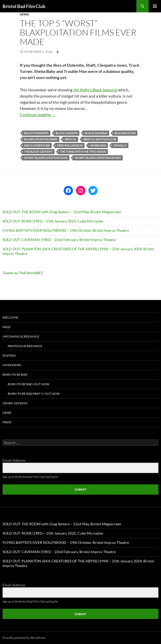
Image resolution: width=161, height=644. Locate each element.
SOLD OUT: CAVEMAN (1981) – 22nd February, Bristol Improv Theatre (59, 240)
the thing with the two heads (83, 152)
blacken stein (125, 133)
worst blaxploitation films (46, 158)
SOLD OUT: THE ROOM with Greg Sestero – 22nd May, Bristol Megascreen (62, 212)
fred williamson (70, 145)
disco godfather (37, 145)
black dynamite (36, 133)
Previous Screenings (25, 346)
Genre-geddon (15, 403)
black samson (67, 133)
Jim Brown (98, 145)
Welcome (10, 317)
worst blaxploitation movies (98, 158)
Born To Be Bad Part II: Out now (34, 394)
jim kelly (120, 145)
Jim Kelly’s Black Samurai (95, 90)
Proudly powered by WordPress (24, 638)
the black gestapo (38, 152)
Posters (9, 355)
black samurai (96, 133)
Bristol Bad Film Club (24, 6)
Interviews (12, 365)
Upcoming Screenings (21, 336)
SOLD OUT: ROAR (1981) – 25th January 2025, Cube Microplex (53, 221)
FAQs (6, 327)
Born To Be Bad (15, 375)
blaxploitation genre (41, 139)
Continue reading (38, 114)
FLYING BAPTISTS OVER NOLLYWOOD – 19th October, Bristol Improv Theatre (66, 230)
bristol (70, 139)
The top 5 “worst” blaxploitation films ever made (78, 32)
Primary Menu (155, 6)
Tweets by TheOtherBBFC (23, 273)
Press (7, 422)
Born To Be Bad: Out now (28, 384)
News (24, 14)
